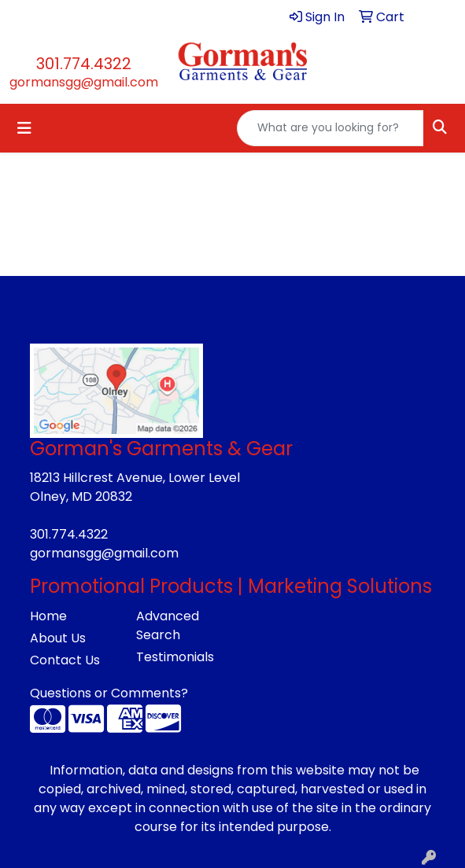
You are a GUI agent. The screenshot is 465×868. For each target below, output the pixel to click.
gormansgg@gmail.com (84, 82)
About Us (58, 638)
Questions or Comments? (109, 693)
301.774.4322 (84, 64)
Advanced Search (168, 625)
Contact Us (65, 660)
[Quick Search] (330, 128)
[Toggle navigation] (24, 128)
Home (48, 616)
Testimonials (175, 657)
